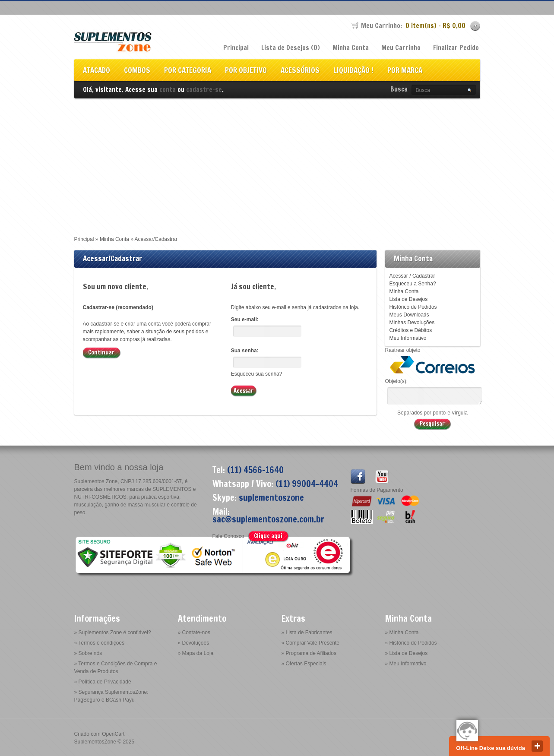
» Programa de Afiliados (309, 653)
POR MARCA (405, 71)
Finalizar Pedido (456, 48)
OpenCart (113, 734)
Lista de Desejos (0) (291, 48)
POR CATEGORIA (188, 71)
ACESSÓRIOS (300, 71)
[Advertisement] (277, 163)
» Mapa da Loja (196, 653)
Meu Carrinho (401, 48)
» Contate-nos (194, 633)
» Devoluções (194, 643)
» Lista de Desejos (407, 653)
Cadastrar (424, 276)
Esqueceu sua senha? (257, 374)
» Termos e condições (100, 643)
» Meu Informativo (406, 664)
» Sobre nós (88, 653)
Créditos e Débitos (411, 330)
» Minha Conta (402, 633)
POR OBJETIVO (246, 71)
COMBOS (137, 71)
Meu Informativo (408, 338)
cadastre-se (204, 90)
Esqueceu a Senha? (413, 284)
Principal (236, 48)
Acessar (399, 276)
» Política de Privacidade (103, 682)
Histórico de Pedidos (413, 307)
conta (168, 90)
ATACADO (97, 71)
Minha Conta (351, 48)
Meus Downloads (409, 315)
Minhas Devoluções (412, 323)
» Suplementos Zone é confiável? (113, 633)
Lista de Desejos (409, 299)
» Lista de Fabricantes (307, 633)
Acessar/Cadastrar (156, 239)
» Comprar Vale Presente (311, 643)
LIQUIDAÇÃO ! (353, 71)
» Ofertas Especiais (304, 664)
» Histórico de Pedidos (411, 643)
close (537, 746)
